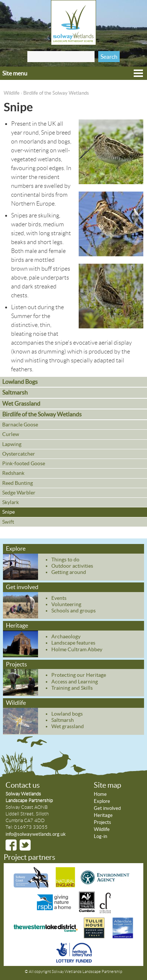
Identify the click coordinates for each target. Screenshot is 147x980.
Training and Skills (72, 688)
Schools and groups (73, 611)
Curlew (11, 434)
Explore (16, 548)
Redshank (13, 473)
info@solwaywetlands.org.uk (36, 834)
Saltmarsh (15, 392)
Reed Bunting (18, 483)
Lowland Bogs (20, 382)
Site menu (15, 73)
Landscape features (73, 643)
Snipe (8, 512)
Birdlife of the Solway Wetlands (56, 93)
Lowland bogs (67, 714)
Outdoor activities (72, 566)
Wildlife (12, 93)
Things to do (65, 560)
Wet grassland (68, 726)
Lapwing (12, 444)
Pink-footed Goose (24, 463)
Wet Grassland (21, 403)
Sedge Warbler (19, 493)
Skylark (11, 502)
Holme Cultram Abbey (77, 649)
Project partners (30, 857)
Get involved (22, 587)
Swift (8, 522)
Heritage (17, 625)
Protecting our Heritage (79, 675)
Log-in (100, 836)
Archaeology (66, 636)
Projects (16, 664)
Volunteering (66, 604)
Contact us (23, 785)
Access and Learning (75, 682)
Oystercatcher (19, 454)
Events (59, 598)
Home (100, 794)
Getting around (69, 572)
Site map (107, 785)
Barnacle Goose (20, 425)
